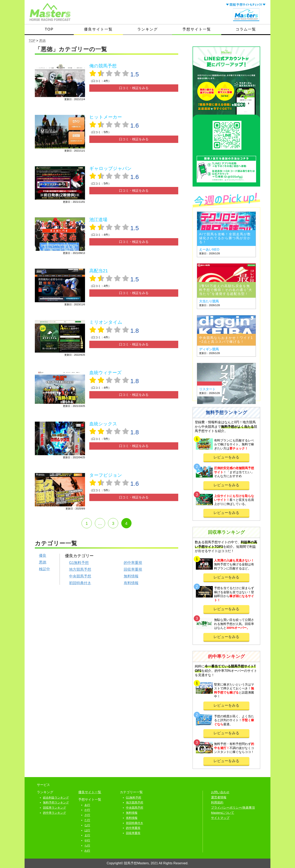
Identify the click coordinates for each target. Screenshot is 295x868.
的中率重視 (133, 563)
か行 (87, 810)
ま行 (87, 835)
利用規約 (217, 802)
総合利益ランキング (56, 798)
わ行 (87, 851)
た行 (87, 820)
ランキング (147, 29)
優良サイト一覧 (98, 29)
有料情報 (131, 583)
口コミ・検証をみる (134, 88)
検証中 (44, 569)
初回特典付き (80, 583)
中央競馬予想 (80, 576)
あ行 (87, 805)
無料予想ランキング (56, 802)
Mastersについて (223, 813)
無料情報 (131, 576)
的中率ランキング (54, 813)
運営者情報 (219, 797)
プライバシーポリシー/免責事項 (233, 807)
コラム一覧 (246, 29)
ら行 (87, 845)
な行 (87, 825)
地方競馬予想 (80, 569)
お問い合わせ (220, 792)
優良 (43, 556)
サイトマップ (220, 818)
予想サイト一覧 (197, 29)
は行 (87, 830)
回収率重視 (133, 569)
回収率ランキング (54, 808)
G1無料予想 (79, 563)
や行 (87, 840)
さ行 (87, 815)
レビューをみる (226, 457)
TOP (49, 29)
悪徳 (43, 562)
